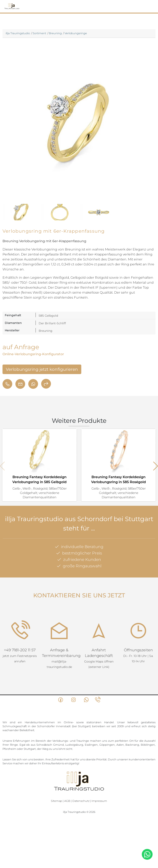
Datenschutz (81, 801)
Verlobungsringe (76, 33)
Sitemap (57, 801)
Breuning (55, 33)
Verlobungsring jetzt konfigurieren (42, 369)
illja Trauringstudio (18, 33)
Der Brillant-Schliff (52, 323)
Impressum (99, 801)
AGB (67, 801)
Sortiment (39, 33)
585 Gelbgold (48, 316)
